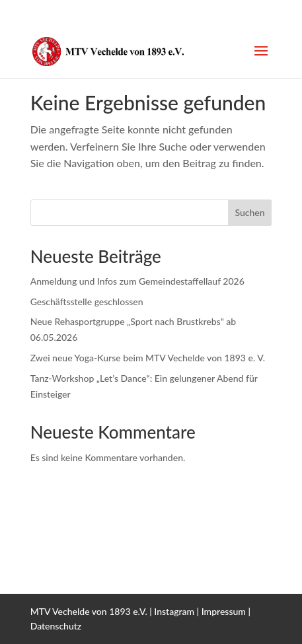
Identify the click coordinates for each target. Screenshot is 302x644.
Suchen (249, 212)
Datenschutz (56, 626)
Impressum (224, 611)
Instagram (174, 611)
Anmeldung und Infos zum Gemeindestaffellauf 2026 (137, 281)
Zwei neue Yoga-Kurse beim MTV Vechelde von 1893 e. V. (148, 358)
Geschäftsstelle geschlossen (87, 302)
